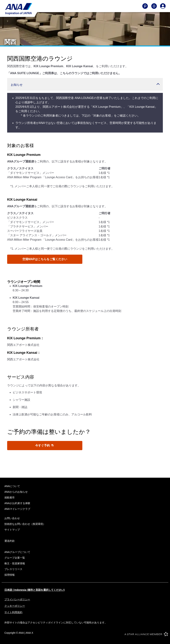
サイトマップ (12, 530)
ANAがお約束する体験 (17, 503)
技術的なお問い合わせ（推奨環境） (25, 524)
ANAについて (12, 486)
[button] (85, 84)
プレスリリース (13, 569)
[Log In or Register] (163, 6)
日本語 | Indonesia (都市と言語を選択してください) (34, 590)
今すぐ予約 (44, 445)
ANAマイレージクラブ (17, 509)
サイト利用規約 (13, 612)
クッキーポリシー (15, 606)
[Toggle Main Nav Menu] (154, 6)
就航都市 (10, 498)
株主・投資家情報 (15, 563)
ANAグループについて (17, 552)
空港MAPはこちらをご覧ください (45, 259)
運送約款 (10, 541)
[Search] (145, 6)
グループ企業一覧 (15, 558)
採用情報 (10, 575)
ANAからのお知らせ (16, 492)
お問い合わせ (12, 518)
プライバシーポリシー (17, 599)
